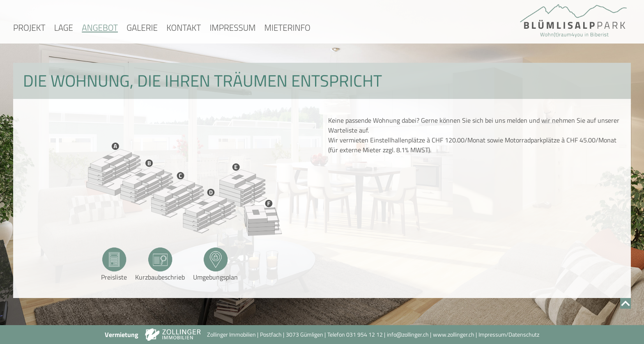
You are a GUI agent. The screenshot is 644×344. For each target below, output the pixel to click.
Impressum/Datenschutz (509, 335)
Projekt (29, 28)
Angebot (100, 28)
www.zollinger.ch (454, 335)
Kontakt (184, 28)
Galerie (142, 28)
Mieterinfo (287, 28)
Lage (64, 28)
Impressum (232, 28)
